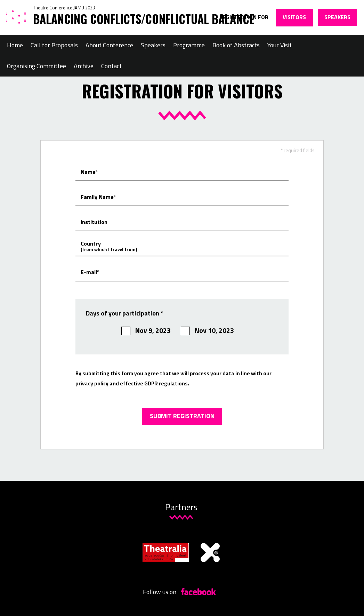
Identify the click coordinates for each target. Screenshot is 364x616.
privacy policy (92, 383)
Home (15, 45)
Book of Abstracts (236, 45)
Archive (84, 66)
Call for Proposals (54, 45)
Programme (189, 45)
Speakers (337, 17)
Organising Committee (37, 66)
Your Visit (280, 45)
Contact (111, 66)
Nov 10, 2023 (207, 330)
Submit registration (182, 416)
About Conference (109, 45)
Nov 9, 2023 (146, 330)
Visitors (294, 17)
